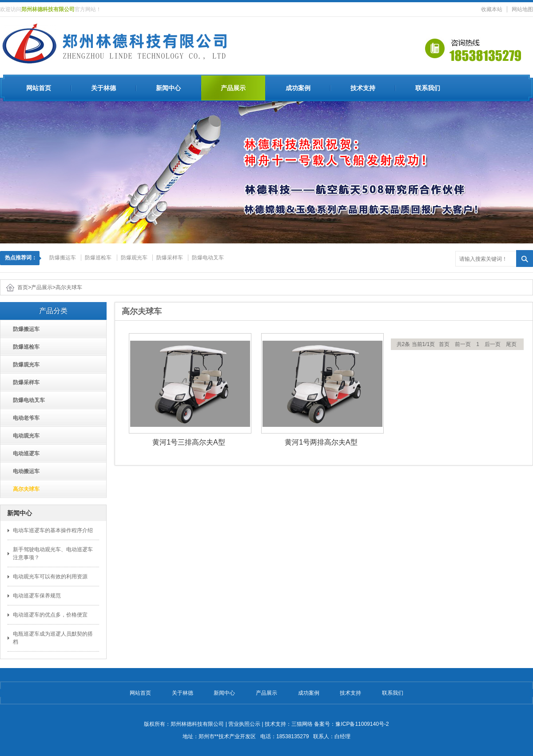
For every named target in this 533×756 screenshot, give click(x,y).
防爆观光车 (134, 258)
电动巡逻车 (23, 454)
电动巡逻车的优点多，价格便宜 (50, 615)
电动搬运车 (23, 471)
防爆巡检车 (98, 258)
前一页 (463, 344)
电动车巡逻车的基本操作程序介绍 (53, 530)
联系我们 (428, 88)
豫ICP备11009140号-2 (362, 724)
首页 (23, 287)
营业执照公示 (244, 724)
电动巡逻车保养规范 (37, 596)
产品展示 (233, 88)
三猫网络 (302, 724)
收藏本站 (492, 9)
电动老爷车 (23, 418)
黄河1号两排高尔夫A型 (321, 442)
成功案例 (298, 88)
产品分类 (53, 311)
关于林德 (103, 88)
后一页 (493, 344)
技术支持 (363, 88)
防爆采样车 (170, 258)
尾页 (511, 344)
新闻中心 (168, 88)
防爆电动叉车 (208, 258)
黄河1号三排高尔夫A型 (189, 442)
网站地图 (522, 9)
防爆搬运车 (63, 258)
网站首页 (39, 88)
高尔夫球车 (69, 287)
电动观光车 (23, 436)
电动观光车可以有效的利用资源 (50, 577)
